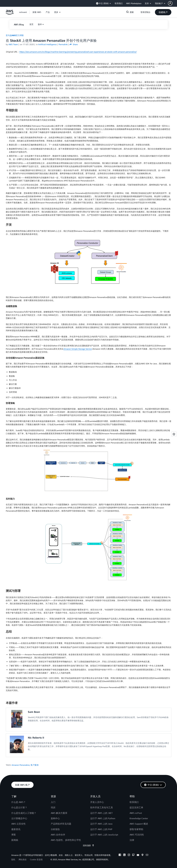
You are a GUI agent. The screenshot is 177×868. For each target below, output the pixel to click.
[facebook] (120, 855)
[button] (172, 3)
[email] (147, 855)
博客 (14, 835)
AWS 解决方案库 (59, 813)
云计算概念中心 (19, 818)
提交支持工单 (136, 807)
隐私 (13, 859)
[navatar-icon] (170, 3)
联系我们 (134, 802)
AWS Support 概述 (139, 824)
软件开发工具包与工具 (102, 807)
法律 (132, 840)
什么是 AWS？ (18, 802)
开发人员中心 (97, 802)
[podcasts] (142, 855)
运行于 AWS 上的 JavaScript (104, 835)
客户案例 (35, 765)
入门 (53, 802)
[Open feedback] (174, 434)
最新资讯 (16, 829)
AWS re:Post (136, 813)
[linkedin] (124, 855)
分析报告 (55, 829)
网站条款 (23, 859)
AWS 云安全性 (18, 824)
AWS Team (13, 44)
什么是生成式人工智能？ (24, 813)
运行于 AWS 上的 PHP (101, 829)
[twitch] (133, 855)
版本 (40, 24)
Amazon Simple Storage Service (78, 349)
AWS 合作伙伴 (58, 835)
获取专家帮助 (136, 829)
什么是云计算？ (19, 807)
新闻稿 (15, 840)
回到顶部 (89, 845)
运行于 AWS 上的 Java (101, 824)
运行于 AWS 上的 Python (103, 818)
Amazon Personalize (21, 765)
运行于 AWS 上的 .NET (101, 813)
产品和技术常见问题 (61, 824)
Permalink (63, 44)
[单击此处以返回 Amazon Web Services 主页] (10, 14)
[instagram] (129, 855)
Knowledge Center (139, 818)
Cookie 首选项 (36, 859)
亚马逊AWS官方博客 (15, 35)
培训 (53, 807)
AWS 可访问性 (137, 835)
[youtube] (138, 855)
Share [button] (74, 44)
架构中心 (55, 818)
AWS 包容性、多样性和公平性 (66, 840)
